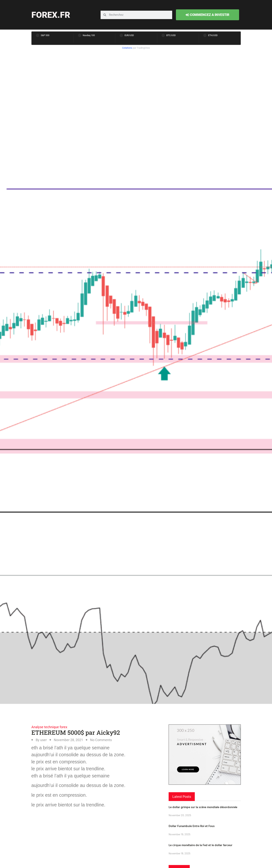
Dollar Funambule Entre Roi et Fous (192, 826)
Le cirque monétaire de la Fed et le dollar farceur (200, 845)
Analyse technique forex (49, 727)
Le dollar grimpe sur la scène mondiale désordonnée (203, 807)
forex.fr (51, 15)
